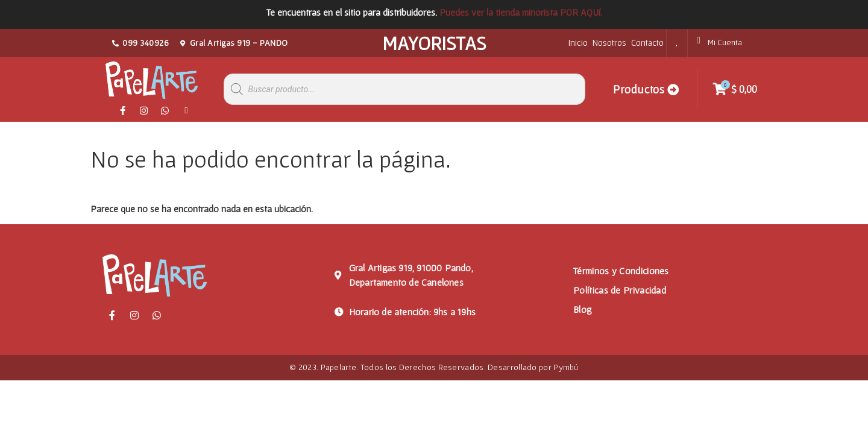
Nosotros (609, 42)
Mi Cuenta (725, 42)
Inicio (578, 42)
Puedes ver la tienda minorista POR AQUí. (521, 12)
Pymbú (566, 367)
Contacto (647, 42)
